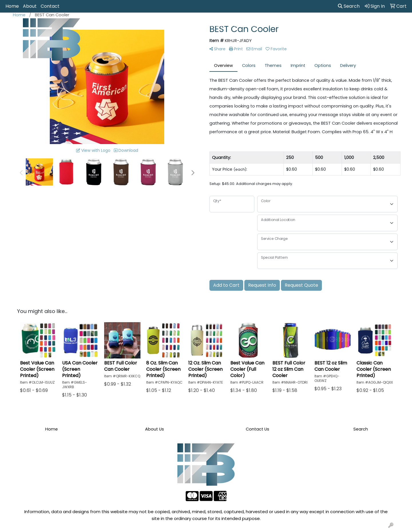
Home (12, 6)
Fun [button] (236, 25)
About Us (154, 429)
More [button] (373, 25)
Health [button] (286, 25)
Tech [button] (330, 25)
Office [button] (309, 25)
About (30, 6)
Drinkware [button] (213, 25)
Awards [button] (165, 25)
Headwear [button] (259, 25)
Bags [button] (188, 25)
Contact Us (257, 429)
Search (349, 6)
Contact (50, 6)
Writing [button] (352, 25)
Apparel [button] (140, 25)
